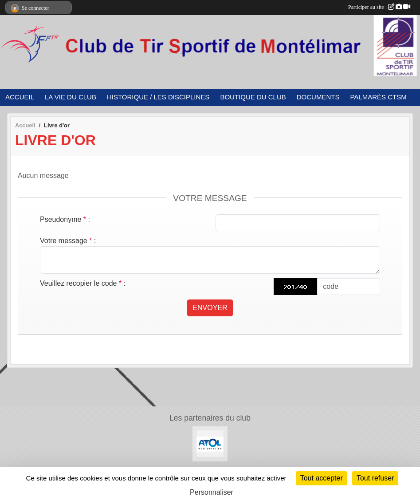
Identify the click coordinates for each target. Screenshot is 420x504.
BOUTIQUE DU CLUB (253, 97)
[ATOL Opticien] (210, 443)
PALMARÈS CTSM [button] (378, 97)
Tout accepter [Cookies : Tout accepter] (322, 478)
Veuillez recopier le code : (83, 283)
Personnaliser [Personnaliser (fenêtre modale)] (212, 492)
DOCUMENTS (318, 97)
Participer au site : (379, 7)
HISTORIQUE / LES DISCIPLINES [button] (158, 97)
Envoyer (210, 308)
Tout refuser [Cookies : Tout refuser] (375, 478)
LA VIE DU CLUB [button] (71, 97)
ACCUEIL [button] (20, 97)
